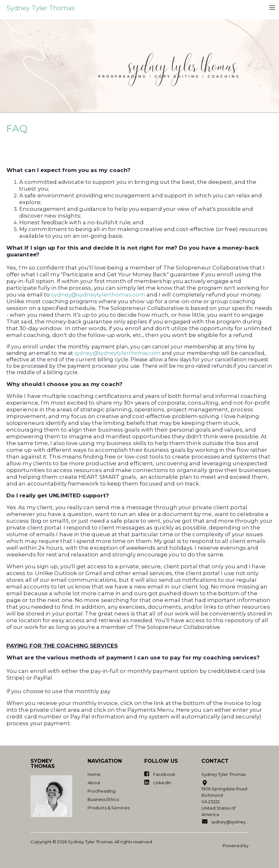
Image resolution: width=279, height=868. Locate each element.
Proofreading (102, 791)
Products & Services (109, 808)
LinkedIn (158, 782)
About (94, 783)
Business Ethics (103, 799)
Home (94, 774)
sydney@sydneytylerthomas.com (98, 295)
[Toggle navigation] (272, 8)
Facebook (160, 774)
